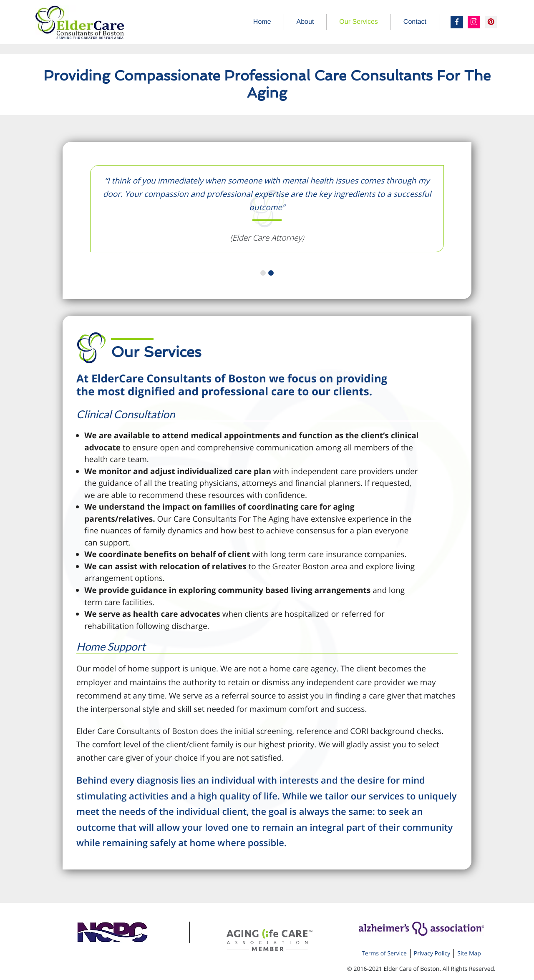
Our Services (358, 22)
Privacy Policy (432, 954)
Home (262, 22)
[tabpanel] (267, 209)
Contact (415, 22)
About (305, 22)
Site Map (469, 954)
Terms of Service (384, 954)
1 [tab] (263, 273)
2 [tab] (271, 273)
